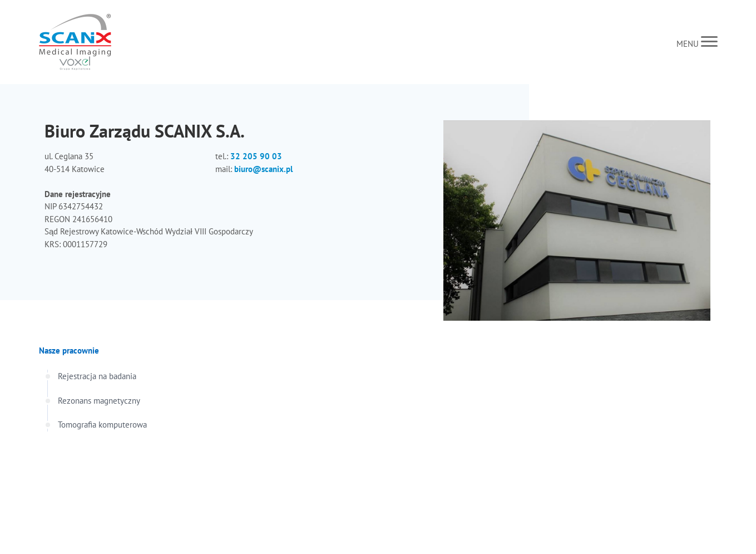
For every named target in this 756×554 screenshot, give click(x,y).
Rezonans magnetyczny (99, 401)
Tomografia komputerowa (102, 425)
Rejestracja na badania (97, 376)
